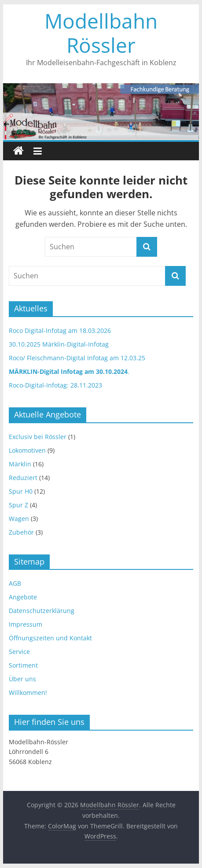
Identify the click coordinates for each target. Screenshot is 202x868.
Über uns (22, 679)
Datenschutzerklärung (42, 611)
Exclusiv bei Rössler (38, 437)
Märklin (20, 464)
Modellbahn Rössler (101, 33)
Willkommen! (28, 693)
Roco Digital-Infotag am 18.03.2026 (60, 331)
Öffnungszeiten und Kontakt (50, 638)
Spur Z (18, 505)
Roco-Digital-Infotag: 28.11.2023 (55, 385)
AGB (15, 583)
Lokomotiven (27, 450)
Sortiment (23, 665)
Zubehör (21, 532)
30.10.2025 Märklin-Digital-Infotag (59, 344)
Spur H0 (21, 491)
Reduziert (23, 478)
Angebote (23, 597)
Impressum (26, 624)
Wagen (19, 519)
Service (19, 652)
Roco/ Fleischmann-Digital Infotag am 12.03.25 (77, 358)
